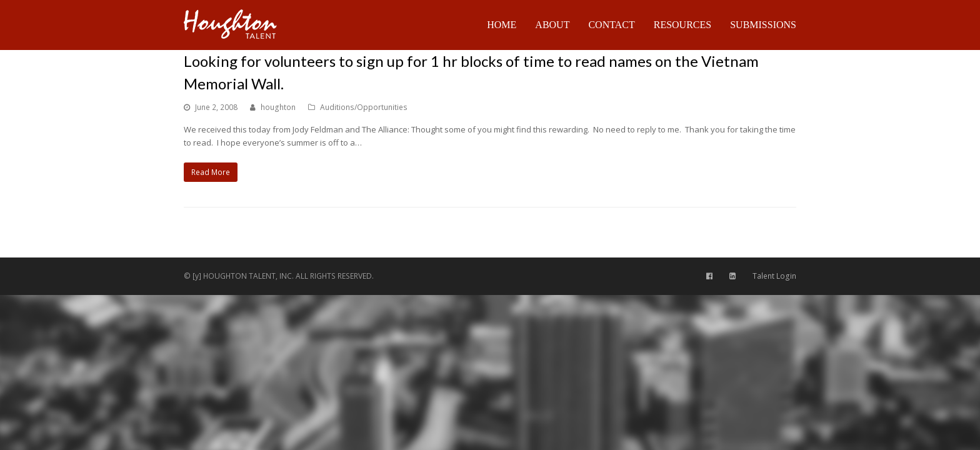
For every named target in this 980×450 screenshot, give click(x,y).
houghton (278, 107)
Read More (211, 172)
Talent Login (774, 276)
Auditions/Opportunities (364, 107)
